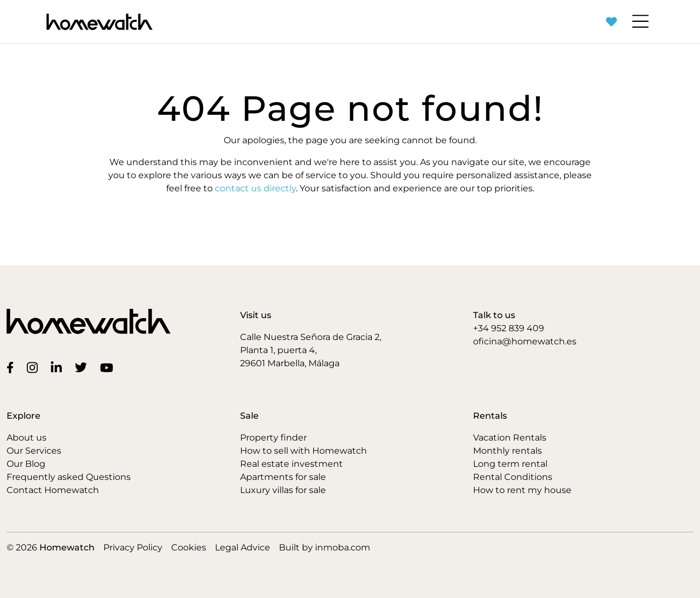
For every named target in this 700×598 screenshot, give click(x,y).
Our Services (34, 451)
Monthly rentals (507, 451)
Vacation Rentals (510, 438)
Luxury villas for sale (283, 490)
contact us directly (255, 188)
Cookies (189, 547)
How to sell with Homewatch (304, 451)
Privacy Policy (133, 547)
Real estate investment (291, 464)
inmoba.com (343, 547)
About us (27, 438)
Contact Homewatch (53, 490)
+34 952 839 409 (509, 328)
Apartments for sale (283, 477)
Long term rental (510, 464)
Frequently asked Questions (69, 477)
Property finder (273, 438)
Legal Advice (243, 547)
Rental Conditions (513, 477)
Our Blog (26, 464)
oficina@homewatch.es (525, 341)
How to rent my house (522, 490)
